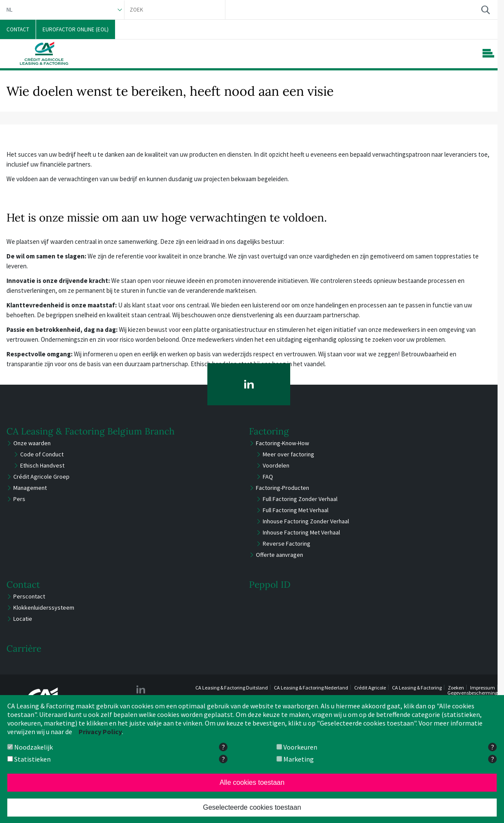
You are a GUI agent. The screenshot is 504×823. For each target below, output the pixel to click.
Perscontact (29, 596)
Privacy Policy (100, 732)
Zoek (485, 10)
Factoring (269, 431)
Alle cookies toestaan (252, 782)
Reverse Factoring (287, 544)
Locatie (23, 619)
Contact (23, 585)
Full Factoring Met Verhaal (296, 510)
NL (9, 10)
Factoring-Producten (282, 488)
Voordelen (276, 465)
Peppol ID (270, 585)
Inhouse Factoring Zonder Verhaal (306, 521)
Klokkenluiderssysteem (44, 607)
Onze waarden (32, 443)
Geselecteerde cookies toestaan (252, 807)
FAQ (268, 477)
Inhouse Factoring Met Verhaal (301, 532)
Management (30, 488)
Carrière (24, 648)
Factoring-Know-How (282, 443)
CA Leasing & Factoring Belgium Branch (91, 431)
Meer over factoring (288, 454)
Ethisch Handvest (42, 465)
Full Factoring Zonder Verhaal (300, 499)
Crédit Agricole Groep (41, 477)
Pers (19, 499)
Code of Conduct (42, 454)
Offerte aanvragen (279, 555)
